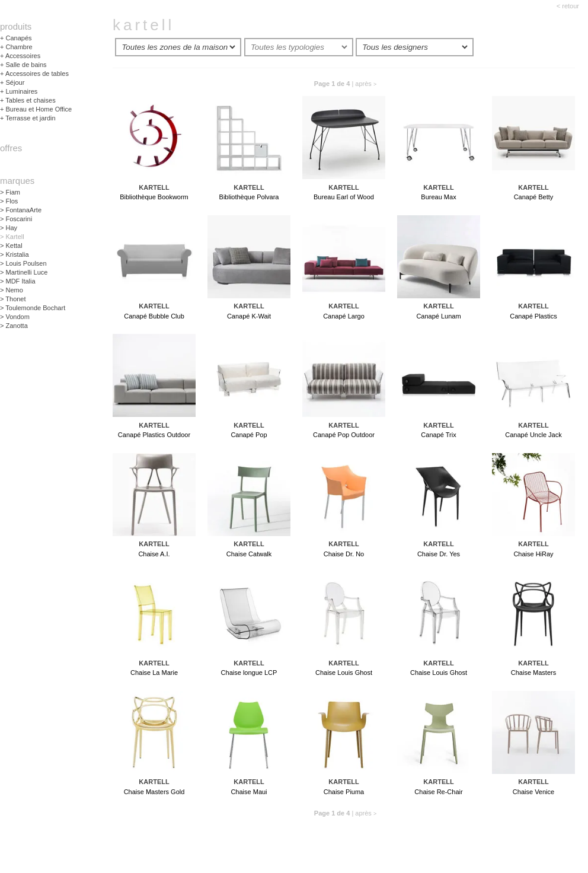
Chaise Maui (249, 792)
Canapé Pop (249, 435)
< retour (568, 6)
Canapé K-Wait (249, 317)
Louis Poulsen (23, 263)
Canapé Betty (534, 197)
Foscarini (16, 219)
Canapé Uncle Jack (533, 435)
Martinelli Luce (24, 272)
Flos (9, 201)
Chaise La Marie (154, 673)
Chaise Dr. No (344, 555)
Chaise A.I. (154, 555)
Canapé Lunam (438, 317)
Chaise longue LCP (249, 673)
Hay (9, 228)
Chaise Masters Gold (154, 792)
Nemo (12, 290)
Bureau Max (438, 197)
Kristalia (15, 254)
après (366, 84)
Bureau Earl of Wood (344, 197)
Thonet (13, 299)
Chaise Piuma (344, 792)
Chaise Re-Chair (438, 792)
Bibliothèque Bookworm (154, 197)
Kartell (12, 237)
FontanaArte (21, 210)
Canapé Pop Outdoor (344, 435)
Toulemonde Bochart (33, 308)
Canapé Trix (438, 435)
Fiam (10, 192)
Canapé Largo (344, 317)
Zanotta (14, 326)
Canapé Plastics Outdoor (154, 435)
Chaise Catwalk (249, 555)
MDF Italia (18, 281)
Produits (16, 26)
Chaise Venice (533, 792)
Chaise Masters (533, 673)
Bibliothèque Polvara (249, 197)
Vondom (15, 317)
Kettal (11, 246)
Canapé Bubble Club (154, 317)
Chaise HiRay (533, 555)
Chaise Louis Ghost (344, 673)
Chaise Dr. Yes (439, 555)
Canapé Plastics (533, 317)
